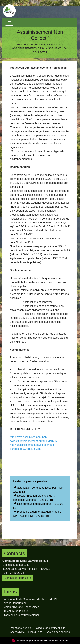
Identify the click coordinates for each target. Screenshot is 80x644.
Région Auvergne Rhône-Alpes (21, 607)
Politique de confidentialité (50, 628)
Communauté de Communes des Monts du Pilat (31, 599)
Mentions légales (21, 628)
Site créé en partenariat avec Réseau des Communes (40, 641)
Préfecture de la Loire (15, 611)
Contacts (15, 553)
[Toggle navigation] (9, 23)
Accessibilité (17, 632)
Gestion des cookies (58, 632)
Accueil (23, 45)
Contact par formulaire (18, 578)
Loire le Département (15, 603)
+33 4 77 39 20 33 (13, 573)
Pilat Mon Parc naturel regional (21, 615)
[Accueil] (9, 9)
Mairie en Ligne (42, 45)
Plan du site (35, 632)
